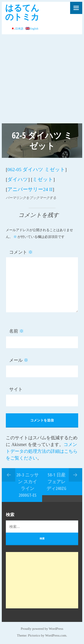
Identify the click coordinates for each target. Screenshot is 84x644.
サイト (16, 389)
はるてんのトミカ (22, 12)
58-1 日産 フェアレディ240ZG (56, 482)
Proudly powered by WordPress (42, 629)
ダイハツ (18, 179)
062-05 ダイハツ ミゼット (36, 169)
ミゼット (43, 179)
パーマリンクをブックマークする (31, 198)
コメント (21, 252)
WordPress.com (56, 635)
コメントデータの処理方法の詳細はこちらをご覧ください (42, 451)
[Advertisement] (42, 79)
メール (19, 360)
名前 (16, 331)
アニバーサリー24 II (30, 189)
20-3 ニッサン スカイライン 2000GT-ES (27, 485)
